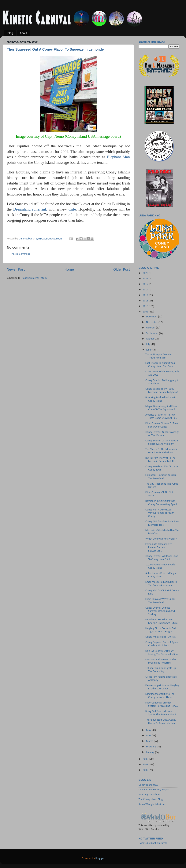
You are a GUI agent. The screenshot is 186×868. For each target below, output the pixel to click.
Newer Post (16, 270)
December (152, 317)
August (150, 339)
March (150, 741)
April (149, 736)
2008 (146, 759)
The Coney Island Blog (151, 799)
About (23, 33)
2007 (146, 765)
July (148, 344)
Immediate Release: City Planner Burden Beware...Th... (159, 548)
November (152, 322)
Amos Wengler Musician (152, 804)
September (153, 333)
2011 (146, 301)
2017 (146, 284)
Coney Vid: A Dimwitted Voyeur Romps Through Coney (160, 513)
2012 (146, 295)
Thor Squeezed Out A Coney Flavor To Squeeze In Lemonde (55, 49)
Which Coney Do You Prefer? (161, 539)
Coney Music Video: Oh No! (161, 637)
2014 (146, 290)
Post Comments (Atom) (35, 278)
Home (69, 270)
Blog (10, 33)
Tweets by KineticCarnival (153, 843)
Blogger (100, 858)
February (151, 747)
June (149, 350)
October (151, 328)
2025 (146, 279)
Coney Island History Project (154, 790)
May (149, 730)
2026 (146, 273)
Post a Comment (21, 254)
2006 (146, 770)
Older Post (122, 270)
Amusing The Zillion (149, 795)
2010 (146, 306)
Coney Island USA (148, 785)
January (151, 752)
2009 (146, 312)
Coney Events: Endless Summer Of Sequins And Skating (160, 611)
